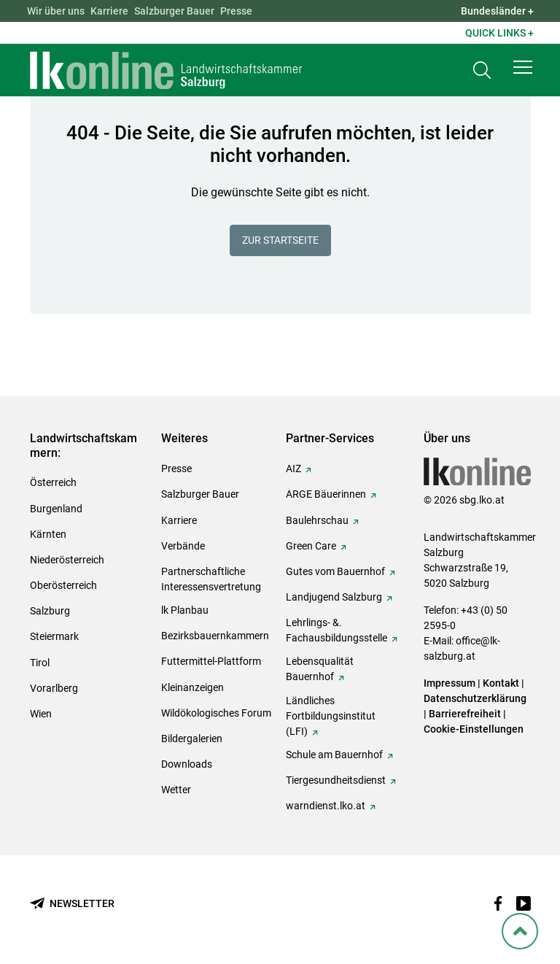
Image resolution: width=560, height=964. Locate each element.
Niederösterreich (67, 560)
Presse (236, 11)
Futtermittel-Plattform (211, 661)
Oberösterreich (63, 585)
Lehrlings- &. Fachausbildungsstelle (337, 630)
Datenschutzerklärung (475, 698)
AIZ (293, 468)
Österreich (53, 482)
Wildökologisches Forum (216, 713)
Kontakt (501, 683)
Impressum (450, 683)
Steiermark (54, 636)
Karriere (109, 11)
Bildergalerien (192, 739)
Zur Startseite (280, 240)
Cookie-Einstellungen (474, 729)
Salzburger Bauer (174, 11)
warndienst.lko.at (326, 806)
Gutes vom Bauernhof (335, 571)
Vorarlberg (54, 688)
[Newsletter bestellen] (72, 904)
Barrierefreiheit (465, 714)
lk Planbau (185, 610)
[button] (523, 67)
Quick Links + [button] (499, 33)
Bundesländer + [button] (497, 11)
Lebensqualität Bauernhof (320, 669)
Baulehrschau (317, 520)
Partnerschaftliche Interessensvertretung (211, 579)
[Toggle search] (482, 70)
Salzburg (50, 611)
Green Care (311, 546)
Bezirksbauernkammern (215, 636)
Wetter (176, 790)
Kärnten (48, 534)
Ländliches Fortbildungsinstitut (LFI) (331, 716)
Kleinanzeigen (192, 687)
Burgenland (56, 509)
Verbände (183, 546)
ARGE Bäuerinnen (326, 494)
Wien (41, 714)
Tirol (40, 663)
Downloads (187, 764)
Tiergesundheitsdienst (336, 780)
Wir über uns (56, 11)
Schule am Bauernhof (334, 755)
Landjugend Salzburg (334, 597)
